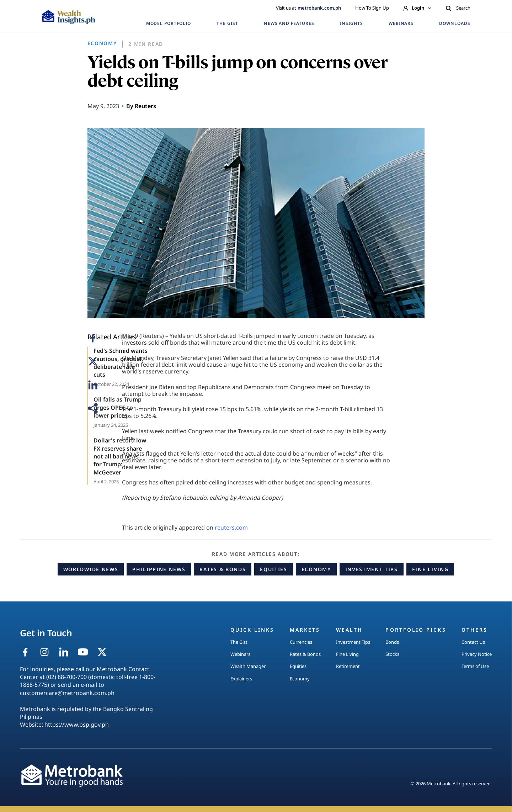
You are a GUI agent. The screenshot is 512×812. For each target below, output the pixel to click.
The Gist (239, 642)
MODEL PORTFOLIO (169, 23)
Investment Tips (372, 569)
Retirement (348, 666)
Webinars (240, 654)
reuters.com (231, 527)
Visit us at (308, 8)
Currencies (301, 642)
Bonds (392, 642)
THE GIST (227, 23)
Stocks (392, 654)
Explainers (241, 679)
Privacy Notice (477, 654)
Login (417, 8)
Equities (273, 569)
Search (458, 8)
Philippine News (159, 569)
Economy (316, 569)
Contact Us (473, 642)
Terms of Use (475, 666)
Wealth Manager (248, 666)
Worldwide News (91, 569)
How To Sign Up (372, 8)
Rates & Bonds (223, 569)
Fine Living (430, 569)
